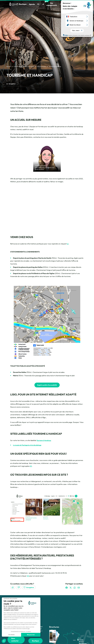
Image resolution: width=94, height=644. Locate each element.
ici (68, 245)
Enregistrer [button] (11, 85)
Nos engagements (53, 5)
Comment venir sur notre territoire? (24, 67)
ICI (31, 467)
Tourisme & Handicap (45, 441)
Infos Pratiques (41, 67)
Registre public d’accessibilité (47, 386)
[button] (47, 1)
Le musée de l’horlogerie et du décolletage (29, 446)
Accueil (8, 67)
